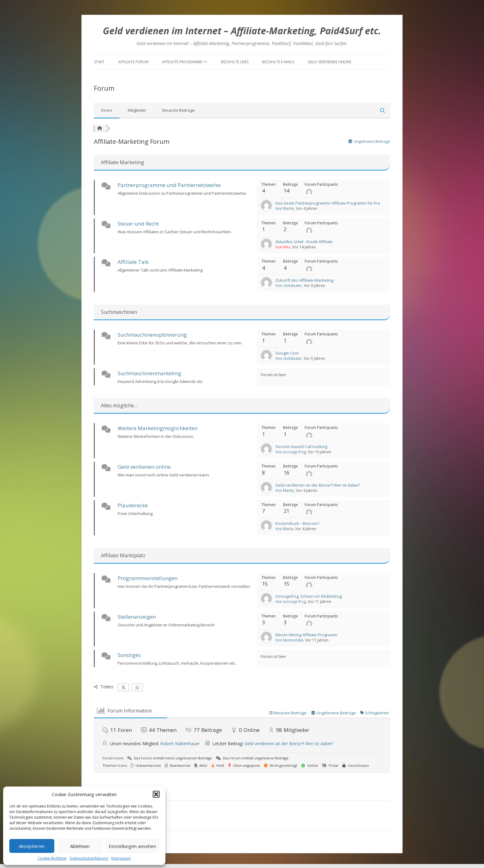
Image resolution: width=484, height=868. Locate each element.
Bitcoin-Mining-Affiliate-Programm (306, 635)
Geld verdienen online (330, 62)
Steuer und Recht (138, 224)
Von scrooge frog (291, 452)
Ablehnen (80, 846)
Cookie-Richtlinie (52, 858)
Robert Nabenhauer (180, 743)
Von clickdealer (289, 286)
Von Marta (284, 529)
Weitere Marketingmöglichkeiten (158, 428)
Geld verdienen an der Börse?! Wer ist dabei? (318, 485)
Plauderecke (133, 505)
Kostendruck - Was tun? (297, 523)
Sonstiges (129, 655)
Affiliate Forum (133, 62)
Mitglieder (137, 110)
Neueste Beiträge (178, 110)
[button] (156, 794)
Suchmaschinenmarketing (149, 373)
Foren (107, 110)
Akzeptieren (32, 846)
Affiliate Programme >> (185, 62)
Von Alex (283, 247)
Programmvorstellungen (148, 578)
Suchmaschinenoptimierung (152, 335)
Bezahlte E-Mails (278, 62)
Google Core (287, 353)
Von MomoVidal (289, 640)
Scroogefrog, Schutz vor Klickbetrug (309, 596)
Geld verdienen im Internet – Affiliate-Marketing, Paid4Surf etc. (242, 31)
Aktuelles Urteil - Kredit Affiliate (304, 242)
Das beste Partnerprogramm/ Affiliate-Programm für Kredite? (332, 203)
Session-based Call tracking (301, 446)
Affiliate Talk (133, 262)
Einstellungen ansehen (132, 846)
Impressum (121, 858)
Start (99, 62)
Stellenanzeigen (137, 617)
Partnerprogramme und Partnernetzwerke (169, 185)
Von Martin (285, 208)
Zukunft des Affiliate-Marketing (304, 280)
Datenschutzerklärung (89, 858)
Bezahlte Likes (235, 62)
